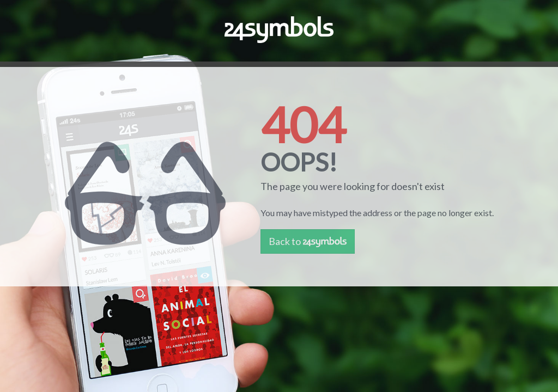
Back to (308, 241)
